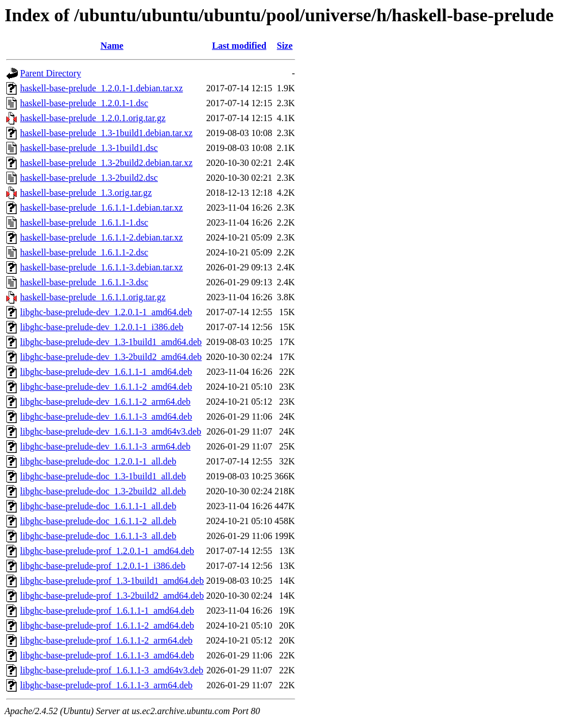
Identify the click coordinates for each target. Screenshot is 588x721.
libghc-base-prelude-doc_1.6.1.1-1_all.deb (98, 506)
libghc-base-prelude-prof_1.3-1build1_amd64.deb (112, 581)
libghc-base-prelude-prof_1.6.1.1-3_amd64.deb (107, 655)
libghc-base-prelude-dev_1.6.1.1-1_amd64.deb (106, 372)
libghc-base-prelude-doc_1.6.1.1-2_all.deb (98, 521)
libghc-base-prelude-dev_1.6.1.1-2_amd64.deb (106, 387)
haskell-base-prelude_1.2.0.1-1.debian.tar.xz (101, 88)
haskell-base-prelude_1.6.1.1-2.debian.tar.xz (101, 237)
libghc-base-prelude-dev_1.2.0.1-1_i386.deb (102, 327)
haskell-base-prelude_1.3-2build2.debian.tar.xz (106, 163)
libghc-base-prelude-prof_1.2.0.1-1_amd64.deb (107, 551)
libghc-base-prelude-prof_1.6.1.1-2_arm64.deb (106, 640)
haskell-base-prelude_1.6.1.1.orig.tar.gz (93, 297)
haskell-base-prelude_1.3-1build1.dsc (89, 148)
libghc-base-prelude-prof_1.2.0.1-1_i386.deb (103, 566)
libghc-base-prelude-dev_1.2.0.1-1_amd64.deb (106, 312)
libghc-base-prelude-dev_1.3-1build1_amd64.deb (111, 342)
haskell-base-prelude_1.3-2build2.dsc (89, 178)
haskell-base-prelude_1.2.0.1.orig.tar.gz (93, 118)
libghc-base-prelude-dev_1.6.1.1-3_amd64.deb (106, 416)
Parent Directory (51, 73)
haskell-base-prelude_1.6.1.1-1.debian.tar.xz (101, 208)
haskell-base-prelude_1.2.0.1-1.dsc (84, 103)
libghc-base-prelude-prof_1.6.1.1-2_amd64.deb (107, 625)
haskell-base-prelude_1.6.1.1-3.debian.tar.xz (101, 267)
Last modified (239, 46)
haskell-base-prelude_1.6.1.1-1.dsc (84, 222)
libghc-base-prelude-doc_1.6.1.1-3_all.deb (98, 536)
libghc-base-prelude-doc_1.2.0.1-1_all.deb (98, 461)
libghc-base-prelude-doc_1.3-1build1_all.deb (103, 476)
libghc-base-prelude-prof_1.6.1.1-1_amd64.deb (107, 610)
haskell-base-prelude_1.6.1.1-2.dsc (84, 252)
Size (285, 46)
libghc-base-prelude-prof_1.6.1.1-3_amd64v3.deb (112, 670)
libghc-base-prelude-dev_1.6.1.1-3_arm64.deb (105, 446)
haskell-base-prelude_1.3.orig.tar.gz (86, 193)
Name (112, 46)
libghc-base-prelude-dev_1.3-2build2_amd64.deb (111, 357)
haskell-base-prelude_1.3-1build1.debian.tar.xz (106, 133)
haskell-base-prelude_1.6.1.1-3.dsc (84, 282)
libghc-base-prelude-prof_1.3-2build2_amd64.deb (112, 596)
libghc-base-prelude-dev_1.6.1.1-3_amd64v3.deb (111, 431)
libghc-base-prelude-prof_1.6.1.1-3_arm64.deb (106, 685)
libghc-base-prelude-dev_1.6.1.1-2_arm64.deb (105, 402)
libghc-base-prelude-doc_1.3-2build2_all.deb (103, 491)
